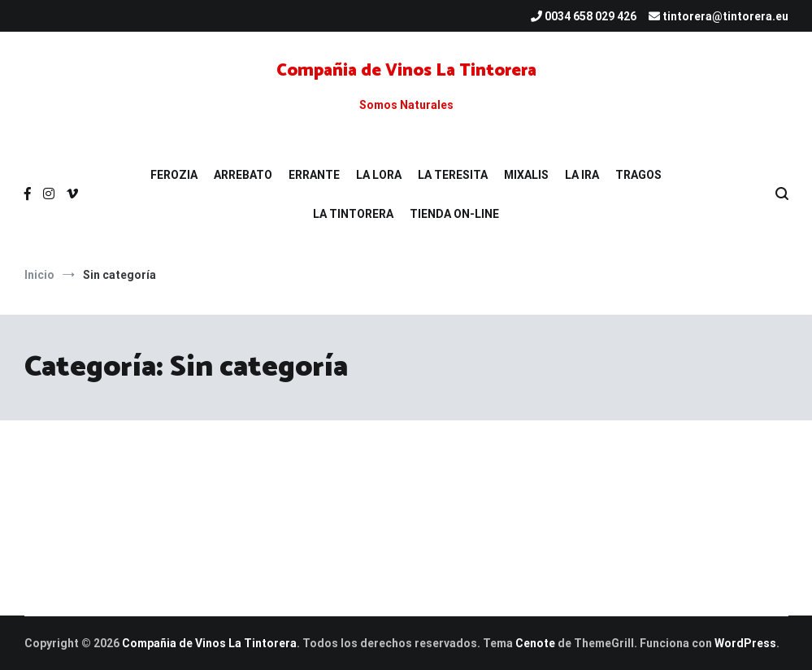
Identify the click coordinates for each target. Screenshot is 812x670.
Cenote (535, 643)
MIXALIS (526, 175)
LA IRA (582, 175)
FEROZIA (174, 175)
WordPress (745, 643)
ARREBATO (243, 175)
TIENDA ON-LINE (454, 214)
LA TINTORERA (353, 214)
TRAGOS (638, 175)
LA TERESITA (453, 175)
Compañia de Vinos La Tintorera (406, 71)
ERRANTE (314, 175)
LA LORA (379, 175)
